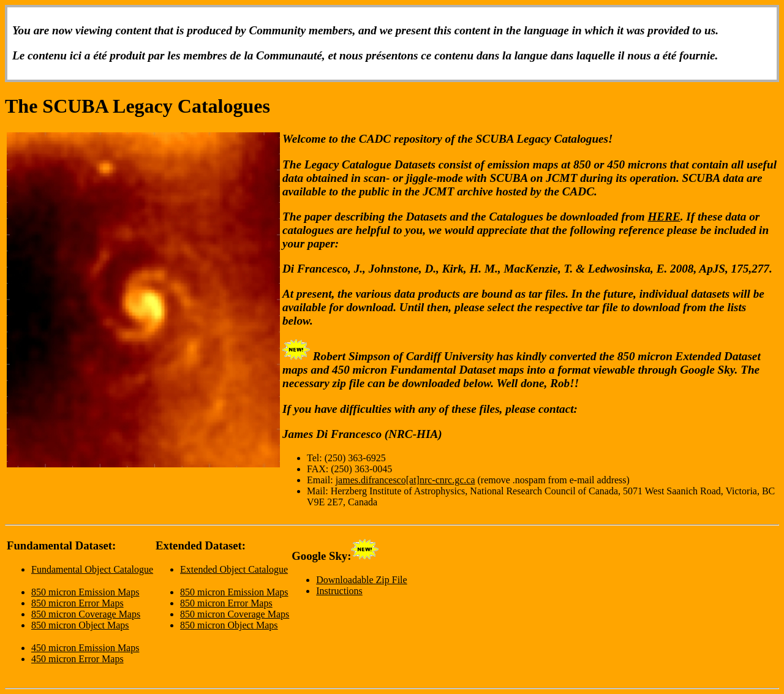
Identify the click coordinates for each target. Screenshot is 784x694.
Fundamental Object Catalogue (92, 569)
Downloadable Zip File (361, 580)
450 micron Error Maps (77, 659)
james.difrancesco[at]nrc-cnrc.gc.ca (405, 480)
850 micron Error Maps (77, 603)
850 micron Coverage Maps (86, 614)
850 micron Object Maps (80, 625)
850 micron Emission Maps (85, 592)
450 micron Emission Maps (85, 648)
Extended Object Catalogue (234, 569)
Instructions (339, 591)
